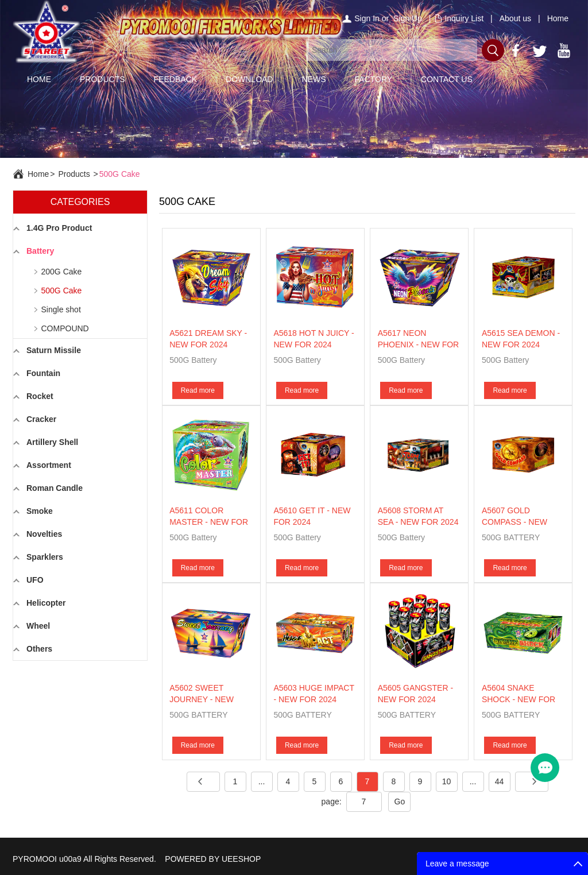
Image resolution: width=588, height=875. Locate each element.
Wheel (38, 626)
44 (500, 781)
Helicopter (46, 603)
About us (515, 18)
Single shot (61, 309)
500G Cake (120, 174)
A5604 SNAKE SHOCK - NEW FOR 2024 (519, 699)
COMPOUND (65, 328)
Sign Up (408, 18)
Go (400, 802)
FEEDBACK (175, 79)
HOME (39, 79)
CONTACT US (447, 79)
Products (74, 174)
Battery (40, 251)
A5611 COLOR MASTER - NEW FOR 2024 (209, 522)
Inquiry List (464, 18)
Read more (198, 390)
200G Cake (62, 272)
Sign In (367, 18)
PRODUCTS (102, 79)
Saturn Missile (54, 350)
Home (558, 18)
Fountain (43, 373)
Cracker (41, 419)
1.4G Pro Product (59, 228)
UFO (35, 580)
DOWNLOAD (249, 79)
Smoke (40, 511)
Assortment (49, 465)
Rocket (40, 396)
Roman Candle (55, 488)
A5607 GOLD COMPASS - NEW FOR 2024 (514, 522)
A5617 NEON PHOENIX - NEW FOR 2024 (419, 344)
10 (447, 781)
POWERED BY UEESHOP (213, 859)
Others (39, 649)
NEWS (314, 79)
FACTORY (373, 79)
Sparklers (45, 557)
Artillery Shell (52, 442)
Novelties (44, 534)
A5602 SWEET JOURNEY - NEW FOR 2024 (202, 699)
